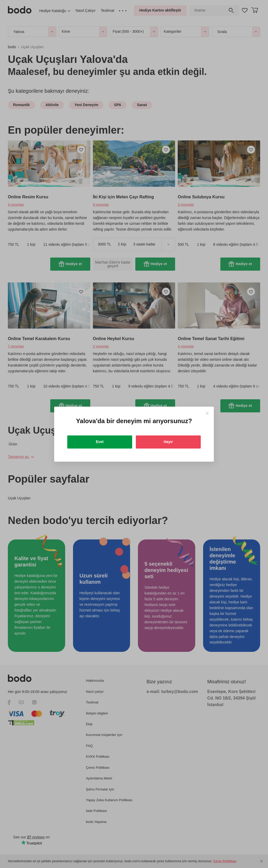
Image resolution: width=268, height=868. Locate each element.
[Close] (207, 413)
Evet (100, 442)
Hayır (168, 442)
